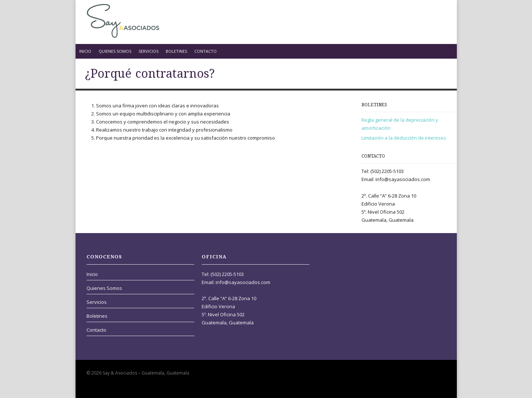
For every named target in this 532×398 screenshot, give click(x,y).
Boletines (176, 51)
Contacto (206, 51)
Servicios (148, 51)
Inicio (85, 51)
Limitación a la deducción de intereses (404, 138)
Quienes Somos (115, 51)
